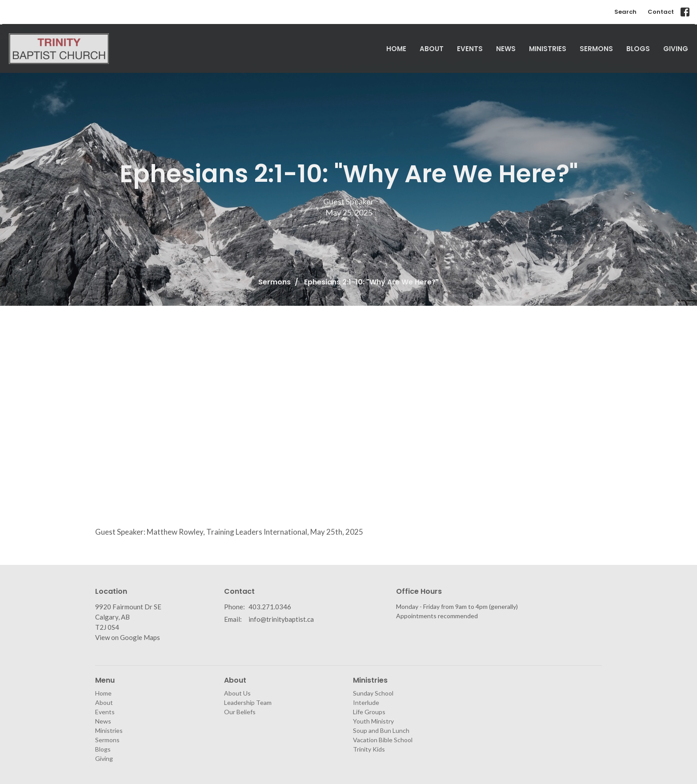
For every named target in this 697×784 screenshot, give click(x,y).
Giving (676, 49)
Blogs (638, 49)
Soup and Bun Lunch (381, 730)
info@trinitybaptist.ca (281, 619)
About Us (237, 693)
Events (470, 49)
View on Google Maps (128, 637)
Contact (661, 12)
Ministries (548, 49)
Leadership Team (248, 702)
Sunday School (373, 693)
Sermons (596, 49)
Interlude (366, 702)
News (506, 49)
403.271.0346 (270, 607)
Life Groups (369, 712)
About (432, 49)
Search (625, 12)
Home (396, 49)
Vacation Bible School (383, 740)
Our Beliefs (240, 712)
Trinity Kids (369, 749)
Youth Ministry (373, 721)
